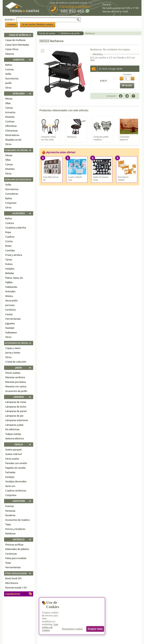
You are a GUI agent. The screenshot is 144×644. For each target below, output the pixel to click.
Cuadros (10, 237)
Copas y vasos (13, 348)
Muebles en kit (13, 140)
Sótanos (10, 54)
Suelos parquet (13, 450)
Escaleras (10, 515)
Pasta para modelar (16, 558)
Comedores (12, 194)
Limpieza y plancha (16, 228)
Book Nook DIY (13, 578)
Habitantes (11, 287)
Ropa (8, 232)
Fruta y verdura (14, 255)
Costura (9, 223)
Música (9, 296)
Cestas (9, 314)
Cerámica (10, 310)
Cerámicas (11, 554)
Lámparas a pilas (14, 425)
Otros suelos (12, 459)
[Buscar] (78, 20)
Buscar (10, 20)
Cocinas (9, 69)
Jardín (8, 83)
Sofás (8, 74)
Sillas (8, 103)
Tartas (9, 260)
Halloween (11, 333)
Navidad (10, 328)
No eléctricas (12, 429)
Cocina (9, 241)
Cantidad (127, 74)
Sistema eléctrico (15, 438)
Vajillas (9, 282)
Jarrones (10, 305)
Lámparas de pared (16, 411)
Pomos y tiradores (15, 529)
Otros (8, 88)
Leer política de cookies (50, 627)
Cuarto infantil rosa (75, 178)
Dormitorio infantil (123, 178)
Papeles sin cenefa (15, 468)
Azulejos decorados (16, 481)
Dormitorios (12, 79)
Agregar (127, 85)
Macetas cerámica (15, 377)
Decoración (11, 301)
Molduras (10, 533)
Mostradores (12, 135)
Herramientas (13, 319)
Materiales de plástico (17, 549)
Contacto (11, 24)
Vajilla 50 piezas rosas (101, 178)
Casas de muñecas (15, 40)
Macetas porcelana (15, 382)
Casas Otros (12, 49)
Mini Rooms (12, 583)
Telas (8, 563)
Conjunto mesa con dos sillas (48, 138)
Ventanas (10, 511)
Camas (9, 108)
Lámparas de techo (16, 407)
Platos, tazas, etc (14, 278)
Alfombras (11, 126)
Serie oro (10, 486)
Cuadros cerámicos (16, 491)
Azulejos (10, 477)
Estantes (10, 117)
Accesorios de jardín (16, 391)
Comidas (10, 250)
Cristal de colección (16, 362)
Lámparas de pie (14, 416)
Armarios (10, 112)
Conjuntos (11, 203)
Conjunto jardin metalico (101, 138)
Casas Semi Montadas (17, 45)
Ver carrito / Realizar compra (38, 24)
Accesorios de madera (17, 520)
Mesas (9, 99)
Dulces (9, 264)
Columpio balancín (125, 138)
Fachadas (10, 472)
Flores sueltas (13, 373)
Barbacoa (72, 137)
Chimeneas (11, 131)
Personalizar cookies (72, 629)
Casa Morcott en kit (51, 178)
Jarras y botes (13, 353)
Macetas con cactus (16, 386)
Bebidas (10, 273)
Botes (8, 246)
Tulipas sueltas (13, 434)
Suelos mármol (13, 454)
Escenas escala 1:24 (16, 588)
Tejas (8, 524)
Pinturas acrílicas (14, 545)
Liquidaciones (13, 594)
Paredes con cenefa (16, 463)
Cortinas (10, 121)
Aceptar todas (95, 629)
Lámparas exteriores (17, 420)
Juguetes (10, 323)
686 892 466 (72, 11)
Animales (10, 291)
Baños (9, 65)
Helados (10, 269)
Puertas (9, 506)
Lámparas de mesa (16, 402)
